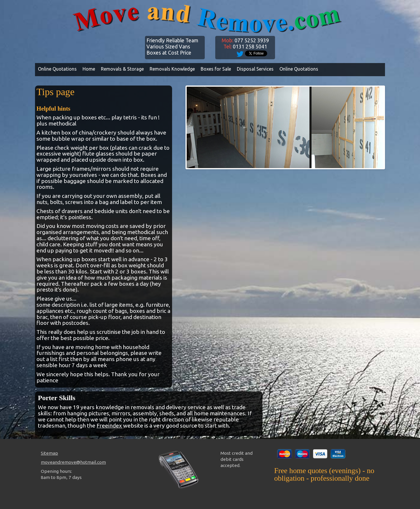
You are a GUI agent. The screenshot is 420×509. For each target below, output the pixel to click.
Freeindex (109, 426)
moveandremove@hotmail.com (73, 462)
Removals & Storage (122, 69)
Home (89, 69)
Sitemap (49, 453)
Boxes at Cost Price (169, 53)
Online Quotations (57, 69)
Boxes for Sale (216, 69)
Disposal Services (255, 69)
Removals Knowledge (172, 69)
